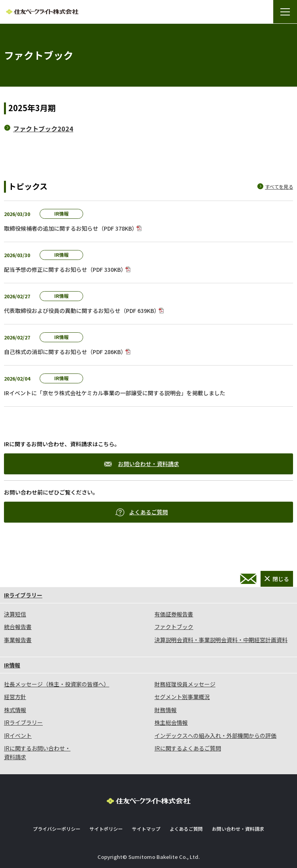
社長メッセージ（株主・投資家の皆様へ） (57, 684)
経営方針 (15, 697)
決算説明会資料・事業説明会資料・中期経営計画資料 (221, 640)
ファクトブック (174, 627)
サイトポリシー (106, 829)
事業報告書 (18, 640)
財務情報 (166, 710)
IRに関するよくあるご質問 (188, 748)
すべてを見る (279, 187)
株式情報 (15, 710)
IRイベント (18, 735)
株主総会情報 (171, 722)
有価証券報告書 (174, 614)
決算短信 (15, 614)
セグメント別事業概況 (182, 697)
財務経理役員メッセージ (185, 684)
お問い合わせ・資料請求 (142, 464)
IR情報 (12, 665)
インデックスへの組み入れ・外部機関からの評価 (215, 735)
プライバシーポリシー (57, 829)
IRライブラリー (23, 595)
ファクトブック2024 (43, 129)
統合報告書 (18, 627)
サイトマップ (146, 829)
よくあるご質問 (142, 512)
